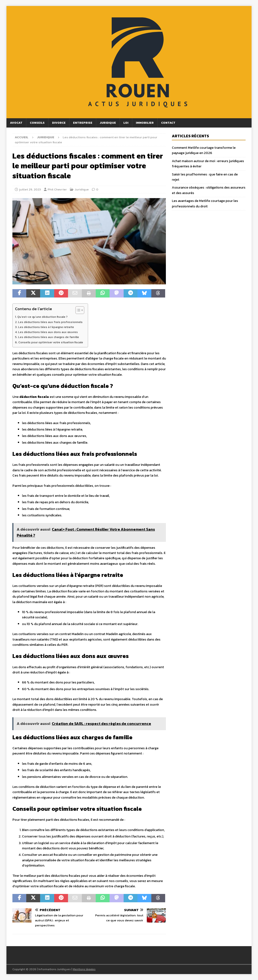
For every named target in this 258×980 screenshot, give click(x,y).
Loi (126, 123)
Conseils (37, 123)
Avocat (16, 123)
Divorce (59, 123)
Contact (168, 123)
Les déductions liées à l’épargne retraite (46, 327)
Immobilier (145, 123)
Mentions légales (84, 969)
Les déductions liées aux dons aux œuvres (48, 332)
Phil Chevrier (57, 189)
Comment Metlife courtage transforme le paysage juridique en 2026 (204, 150)
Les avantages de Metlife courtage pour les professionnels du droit (205, 203)
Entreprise (83, 123)
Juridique (108, 123)
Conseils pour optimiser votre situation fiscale (51, 342)
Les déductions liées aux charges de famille (49, 337)
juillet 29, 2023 (30, 189)
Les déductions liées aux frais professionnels (50, 322)
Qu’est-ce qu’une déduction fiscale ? (42, 317)
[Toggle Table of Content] (77, 310)
